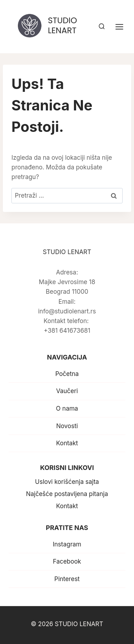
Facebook (67, 561)
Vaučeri (67, 391)
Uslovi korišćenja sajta (67, 482)
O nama (67, 408)
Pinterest (67, 579)
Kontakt (67, 443)
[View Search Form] (102, 27)
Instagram (67, 544)
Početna (67, 374)
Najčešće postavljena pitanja (67, 494)
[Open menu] (123, 27)
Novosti (67, 426)
